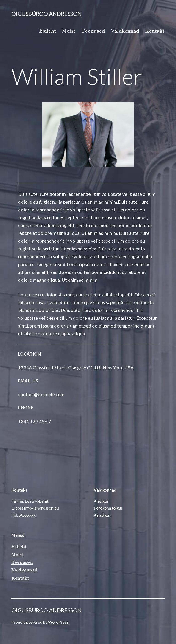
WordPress (58, 622)
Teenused (93, 31)
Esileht (48, 31)
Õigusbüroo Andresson (47, 14)
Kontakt (155, 31)
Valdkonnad (125, 31)
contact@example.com (41, 394)
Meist (69, 31)
